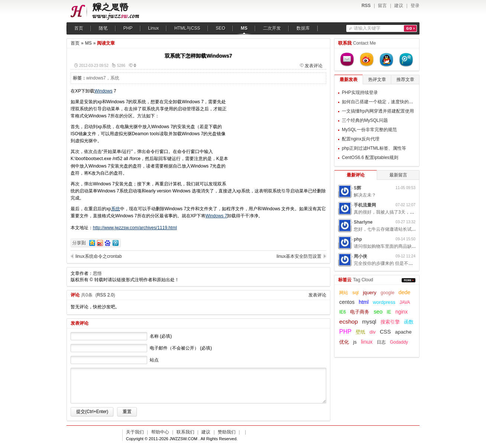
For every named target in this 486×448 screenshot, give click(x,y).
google (387, 293)
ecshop (349, 322)
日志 (381, 342)
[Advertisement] (280, 134)
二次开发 (272, 28)
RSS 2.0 (105, 295)
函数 (409, 322)
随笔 (103, 28)
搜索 (410, 28)
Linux (154, 28)
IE (389, 312)
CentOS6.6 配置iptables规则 (370, 158)
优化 (344, 342)
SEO (221, 28)
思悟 (97, 273)
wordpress (384, 302)
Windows (103, 91)
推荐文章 (405, 79)
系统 (115, 78)
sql (355, 293)
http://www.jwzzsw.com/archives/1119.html (135, 228)
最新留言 (398, 175)
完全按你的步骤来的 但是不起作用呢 (390, 263)
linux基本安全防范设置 (299, 256)
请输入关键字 (367, 28)
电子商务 (360, 312)
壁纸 (360, 332)
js (355, 342)
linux (367, 342)
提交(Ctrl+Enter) (92, 412)
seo (378, 312)
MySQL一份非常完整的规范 (369, 130)
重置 (127, 412)
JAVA (405, 302)
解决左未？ (365, 195)
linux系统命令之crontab (99, 256)
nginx (401, 312)
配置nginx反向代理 (361, 139)
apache (403, 332)
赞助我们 (227, 432)
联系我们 (185, 432)
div (373, 332)
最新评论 (356, 175)
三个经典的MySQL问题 (365, 120)
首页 (79, 28)
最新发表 (349, 79)
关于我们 (135, 432)
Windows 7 (216, 216)
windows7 (96, 78)
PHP (128, 28)
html (364, 302)
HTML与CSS (187, 28)
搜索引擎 (390, 322)
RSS (366, 6)
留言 (382, 6)
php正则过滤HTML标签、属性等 (374, 148)
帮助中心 (160, 432)
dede (405, 292)
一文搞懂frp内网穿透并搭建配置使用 (378, 111)
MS (244, 28)
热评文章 (377, 79)
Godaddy (399, 342)
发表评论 (314, 66)
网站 (344, 293)
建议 (399, 6)
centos (347, 302)
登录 (415, 6)
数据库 (303, 28)
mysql (369, 322)
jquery (370, 293)
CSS (385, 332)
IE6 (343, 312)
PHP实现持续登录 (360, 92)
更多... (409, 280)
